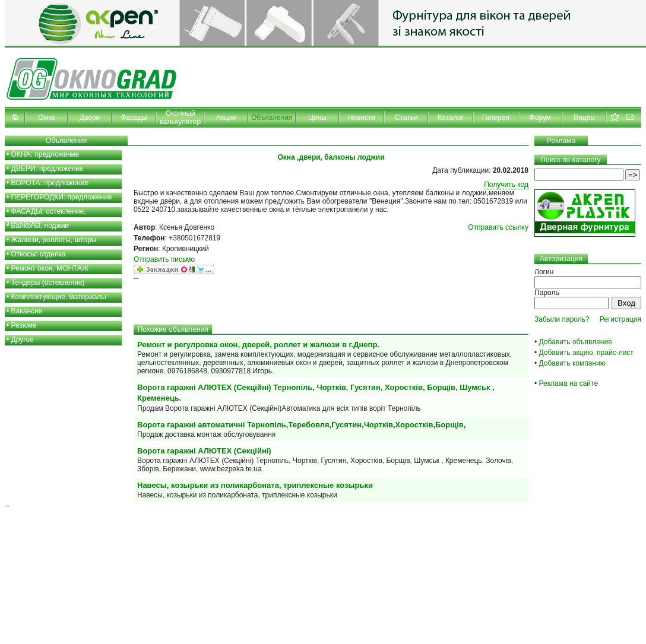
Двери (90, 118)
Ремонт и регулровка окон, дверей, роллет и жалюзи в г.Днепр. (258, 345)
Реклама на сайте (569, 383)
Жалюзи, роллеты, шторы (54, 240)
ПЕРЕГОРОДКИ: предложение (62, 197)
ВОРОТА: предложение (50, 183)
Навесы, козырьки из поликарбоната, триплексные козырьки (255, 485)
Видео (584, 118)
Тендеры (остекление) (48, 283)
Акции (226, 118)
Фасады (134, 118)
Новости (362, 118)
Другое (23, 340)
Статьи (406, 118)
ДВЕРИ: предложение (47, 169)
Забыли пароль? (562, 319)
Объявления (272, 118)
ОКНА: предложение (45, 154)
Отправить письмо (164, 259)
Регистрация (620, 319)
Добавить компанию (572, 363)
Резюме (24, 325)
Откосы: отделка (39, 254)
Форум (540, 118)
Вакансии (27, 311)
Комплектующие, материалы (59, 297)
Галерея (496, 118)
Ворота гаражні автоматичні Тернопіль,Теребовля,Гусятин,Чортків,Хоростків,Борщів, (301, 425)
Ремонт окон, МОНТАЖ (50, 268)
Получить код (506, 185)
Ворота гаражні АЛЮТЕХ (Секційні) (204, 451)
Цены (317, 118)
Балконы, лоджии (40, 226)
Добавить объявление (576, 342)
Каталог (451, 118)
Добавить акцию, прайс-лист (586, 353)
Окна (46, 118)
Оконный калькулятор (180, 118)
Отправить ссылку (498, 227)
